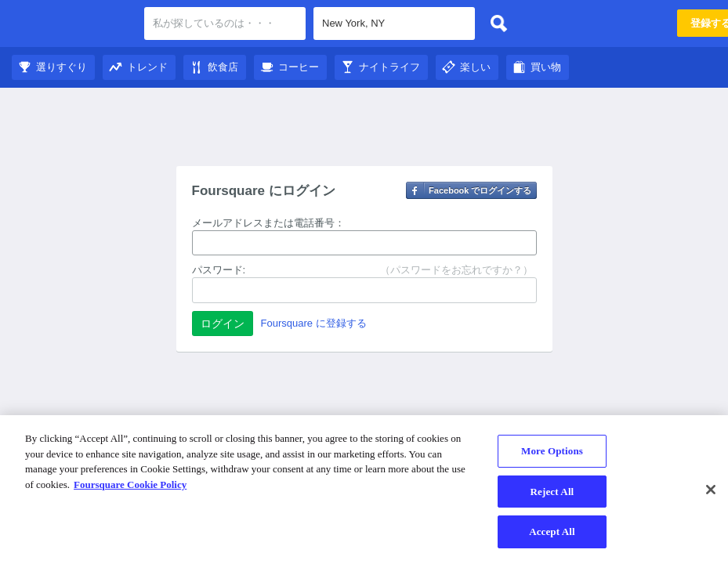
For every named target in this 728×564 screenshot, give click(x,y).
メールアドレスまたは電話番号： (268, 223)
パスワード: (219, 270)
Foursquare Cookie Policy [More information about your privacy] (130, 484)
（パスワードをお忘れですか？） (456, 270)
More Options (552, 451)
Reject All (552, 492)
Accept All (552, 531)
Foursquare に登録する (314, 323)
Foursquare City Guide (72, 25)
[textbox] (394, 23)
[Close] (711, 490)
